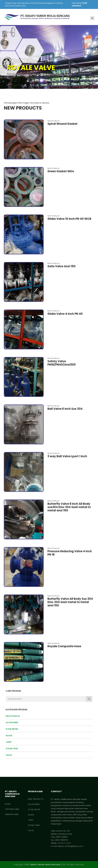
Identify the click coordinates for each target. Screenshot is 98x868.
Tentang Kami (12, 809)
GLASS (9, 736)
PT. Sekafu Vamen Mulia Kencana (43, 865)
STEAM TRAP (12, 749)
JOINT (9, 742)
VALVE (9, 755)
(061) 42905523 (79, 4)
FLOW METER (12, 729)
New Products (13, 716)
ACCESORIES (12, 723)
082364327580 (64, 843)
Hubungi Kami (12, 814)
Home (8, 804)
